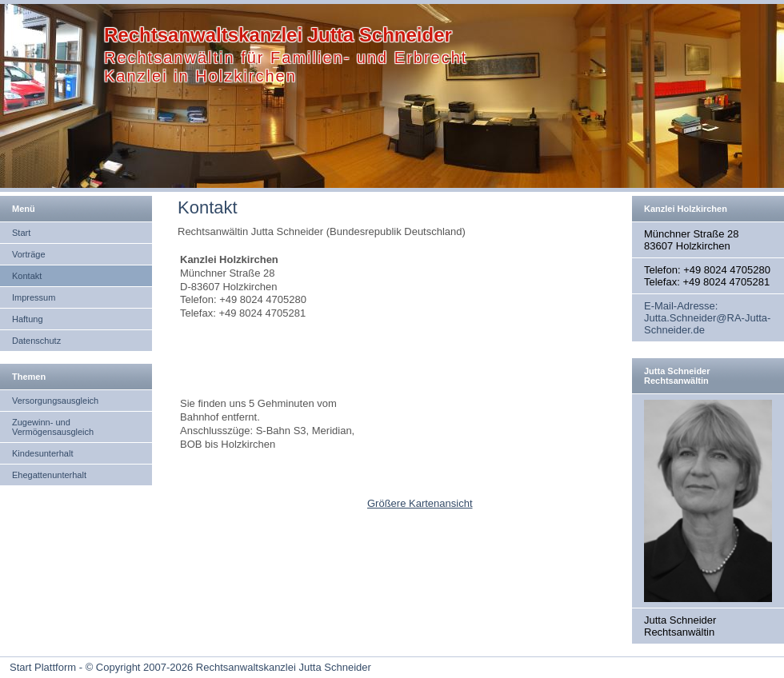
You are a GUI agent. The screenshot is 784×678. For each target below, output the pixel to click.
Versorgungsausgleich (55, 401)
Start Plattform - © (51, 667)
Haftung (28, 319)
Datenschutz (36, 341)
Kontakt (27, 276)
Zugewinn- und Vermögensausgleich (53, 427)
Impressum (34, 297)
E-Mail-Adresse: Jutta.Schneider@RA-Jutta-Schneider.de (707, 318)
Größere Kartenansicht (420, 503)
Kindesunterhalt (42, 453)
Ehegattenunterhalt (49, 475)
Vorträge (29, 254)
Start (21, 233)
